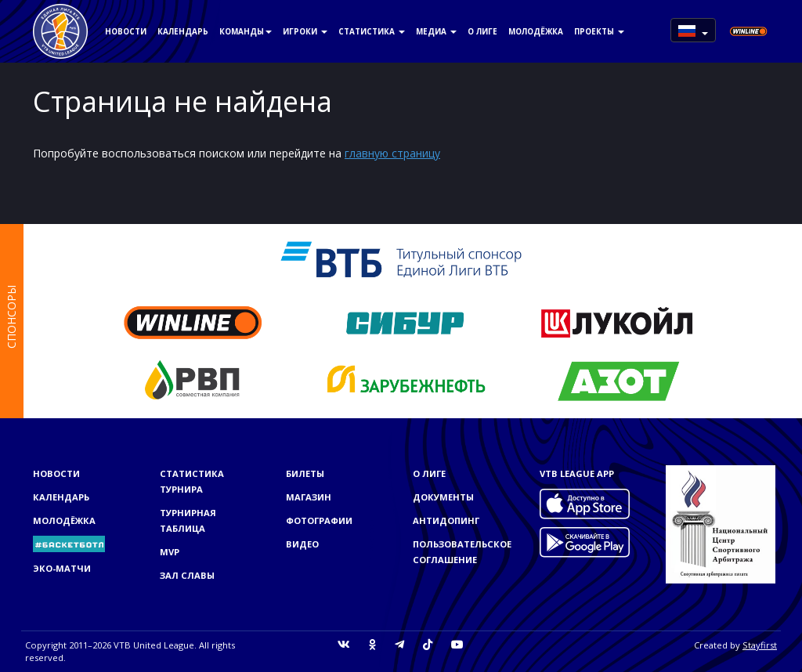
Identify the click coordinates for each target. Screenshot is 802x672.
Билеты (305, 473)
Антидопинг (446, 520)
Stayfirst (760, 645)
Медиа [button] (436, 31)
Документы (443, 497)
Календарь (183, 31)
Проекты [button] (599, 31)
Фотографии (319, 520)
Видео (302, 544)
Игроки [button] (305, 31)
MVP (170, 552)
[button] (693, 30)
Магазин (309, 497)
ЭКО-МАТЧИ (62, 568)
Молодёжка (536, 31)
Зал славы (187, 575)
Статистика (372, 31)
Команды (246, 31)
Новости (126, 31)
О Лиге (482, 31)
